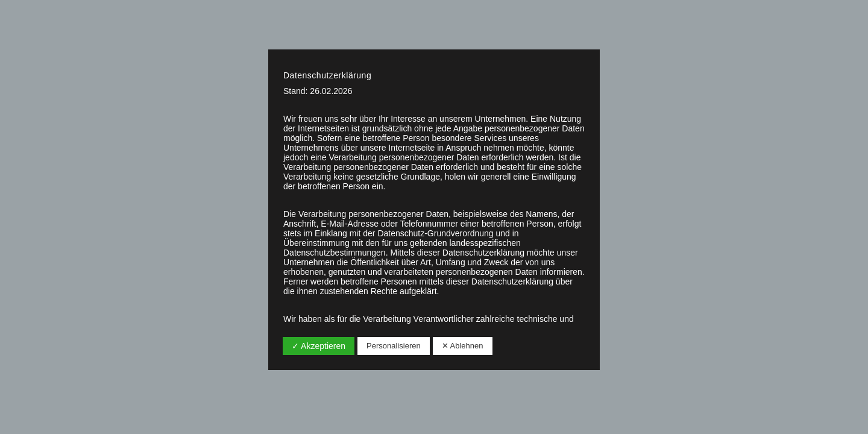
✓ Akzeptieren (319, 346)
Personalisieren (394, 346)
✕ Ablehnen (463, 346)
